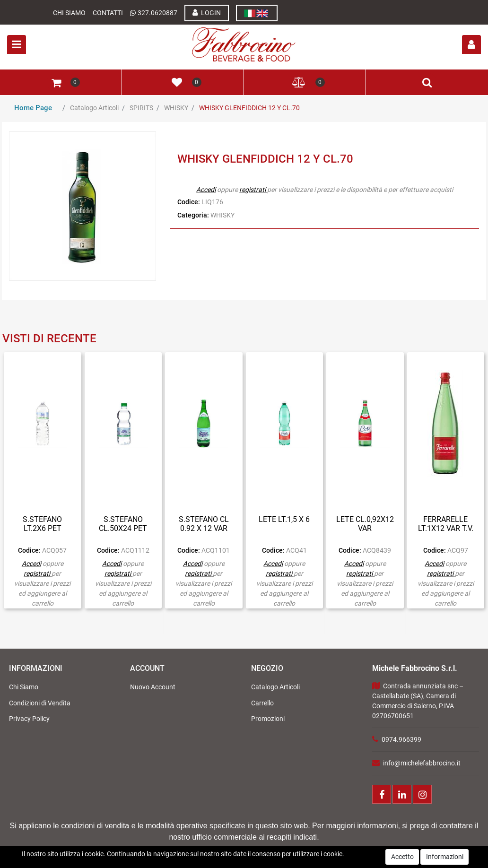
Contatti (108, 13)
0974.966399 (401, 739)
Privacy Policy (29, 719)
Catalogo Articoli (94, 108)
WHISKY (176, 108)
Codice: (189, 202)
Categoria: (193, 215)
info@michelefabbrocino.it (422, 763)
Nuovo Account (153, 687)
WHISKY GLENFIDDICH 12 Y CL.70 (249, 108)
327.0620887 (157, 13)
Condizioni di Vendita (40, 703)
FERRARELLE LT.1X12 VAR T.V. (446, 524)
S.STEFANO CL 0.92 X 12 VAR (204, 524)
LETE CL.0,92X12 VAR (365, 524)
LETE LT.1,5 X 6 (284, 519)
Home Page (33, 108)
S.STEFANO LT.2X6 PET (42, 524)
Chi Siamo (69, 13)
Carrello (262, 703)
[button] (471, 44)
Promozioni (268, 719)
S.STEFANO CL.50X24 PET (123, 524)
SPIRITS (141, 108)
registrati (253, 190)
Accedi (206, 190)
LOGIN (207, 13)
